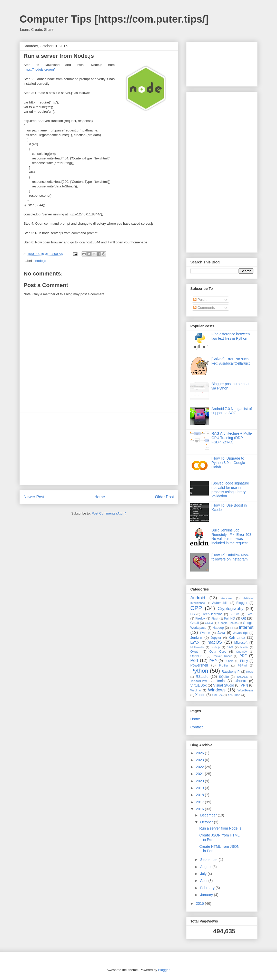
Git (243, 618)
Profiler (224, 665)
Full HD (229, 619)
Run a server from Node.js (220, 828)
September (209, 860)
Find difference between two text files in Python (231, 336)
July (204, 874)
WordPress (245, 690)
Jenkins (196, 638)
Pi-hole (229, 661)
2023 (200, 760)
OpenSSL (197, 656)
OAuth (195, 652)
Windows (217, 690)
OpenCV (241, 652)
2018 (200, 795)
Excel (249, 614)
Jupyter (216, 638)
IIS (232, 628)
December (209, 815)
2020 (200, 781)
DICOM (234, 614)
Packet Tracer (222, 656)
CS (193, 614)
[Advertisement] (99, 449)
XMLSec (217, 695)
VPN (244, 685)
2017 (200, 802)
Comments (204, 308)
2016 (200, 809)
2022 (200, 767)
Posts (200, 300)
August (206, 867)
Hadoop (218, 628)
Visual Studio (224, 685)
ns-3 (230, 647)
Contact (196, 727)
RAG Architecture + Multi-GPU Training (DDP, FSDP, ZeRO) (232, 438)
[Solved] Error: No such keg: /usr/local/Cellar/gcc (231, 361)
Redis (250, 672)
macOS (215, 642)
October (207, 822)
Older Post (164, 497)
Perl (194, 660)
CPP (196, 608)
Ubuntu (240, 681)
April (204, 881)
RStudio (202, 677)
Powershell (199, 665)
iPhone (205, 633)
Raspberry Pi (231, 672)
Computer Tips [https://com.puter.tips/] (114, 19)
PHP (213, 661)
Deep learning (212, 614)
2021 (200, 774)
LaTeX (195, 643)
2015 (200, 903)
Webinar (196, 690)
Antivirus (227, 598)
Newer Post (34, 497)
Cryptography (231, 609)
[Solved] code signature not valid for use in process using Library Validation (230, 490)
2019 (200, 788)
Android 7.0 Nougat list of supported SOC (232, 411)
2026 (200, 753)
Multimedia (197, 647)
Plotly (244, 661)
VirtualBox (199, 685)
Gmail (195, 623)
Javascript (240, 633)
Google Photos (228, 623)
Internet (246, 627)
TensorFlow (199, 681)
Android (198, 598)
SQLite (224, 677)
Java (221, 633)
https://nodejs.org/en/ (39, 69)
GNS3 (209, 623)
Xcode (200, 695)
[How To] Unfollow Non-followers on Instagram (230, 557)
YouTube (234, 695)
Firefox (200, 619)
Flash (215, 619)
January (207, 895)
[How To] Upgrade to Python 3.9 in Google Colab (228, 463)
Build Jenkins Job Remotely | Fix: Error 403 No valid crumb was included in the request (231, 537)
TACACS (243, 677)
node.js (41, 261)
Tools (220, 681)
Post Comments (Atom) (109, 513)
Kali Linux (237, 638)
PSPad (242, 665)
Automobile (220, 603)
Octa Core (218, 652)
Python (199, 671)
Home (100, 497)
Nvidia (244, 647)
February (208, 888)
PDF (243, 656)
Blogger (242, 603)
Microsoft (241, 643)
